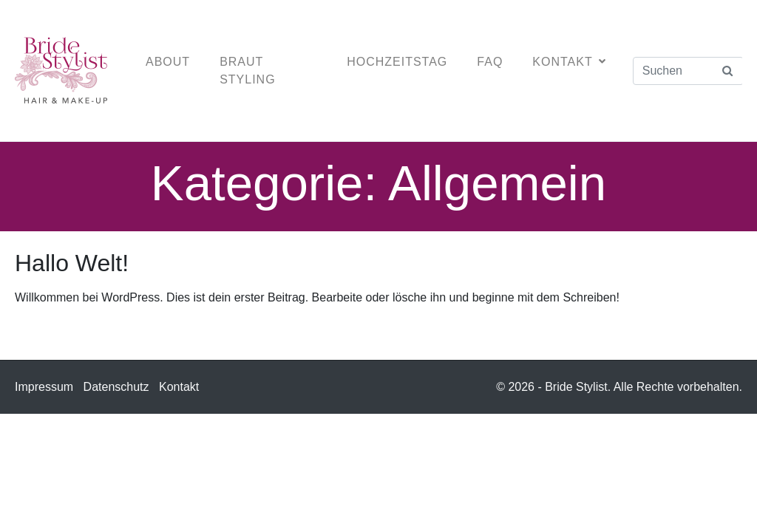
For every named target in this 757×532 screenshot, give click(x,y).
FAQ (490, 62)
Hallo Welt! (72, 263)
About (168, 62)
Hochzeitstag (397, 62)
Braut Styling (247, 71)
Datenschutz (116, 387)
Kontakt (569, 62)
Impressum (44, 387)
